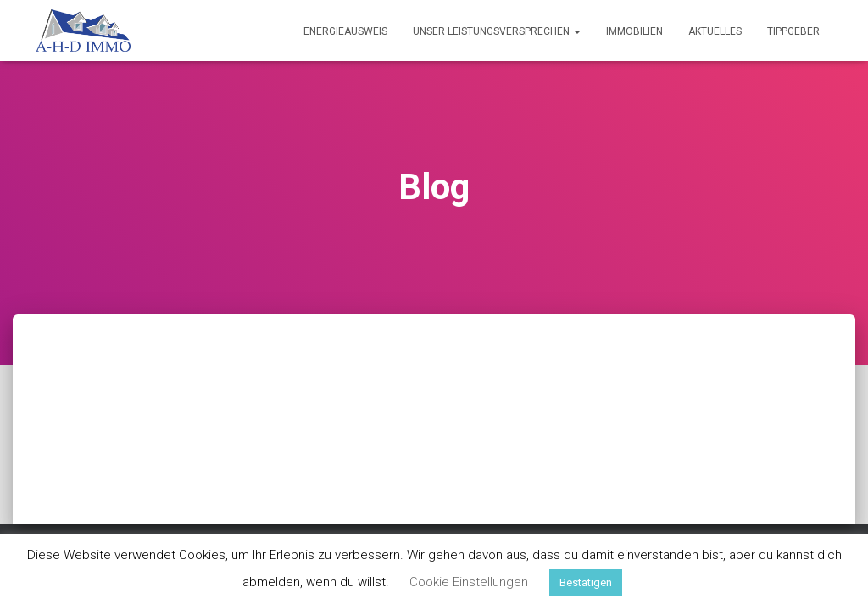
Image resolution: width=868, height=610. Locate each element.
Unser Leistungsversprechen (497, 31)
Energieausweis (345, 31)
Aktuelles (715, 31)
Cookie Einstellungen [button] (469, 582)
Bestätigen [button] (586, 582)
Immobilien (634, 31)
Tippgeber (793, 31)
